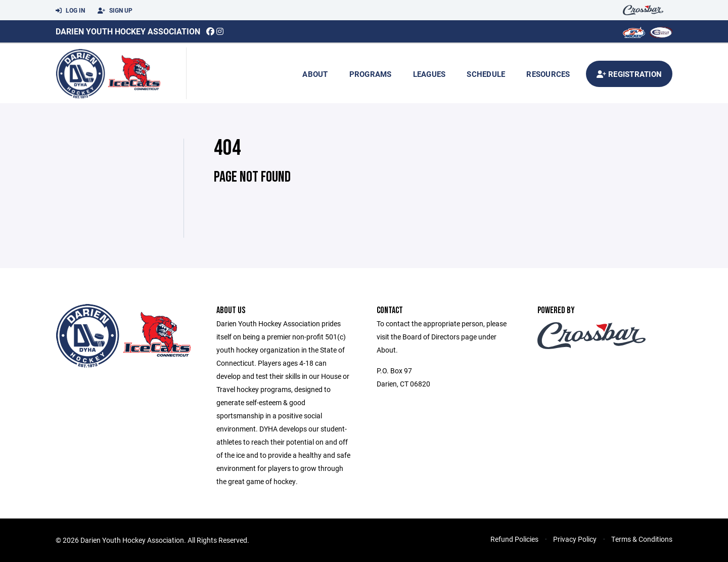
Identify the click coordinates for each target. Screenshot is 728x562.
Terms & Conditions (642, 539)
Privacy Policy (575, 539)
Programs (371, 74)
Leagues (429, 74)
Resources (548, 74)
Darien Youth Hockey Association (128, 31)
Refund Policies (514, 539)
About (315, 74)
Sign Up (115, 11)
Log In (70, 11)
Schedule (486, 74)
